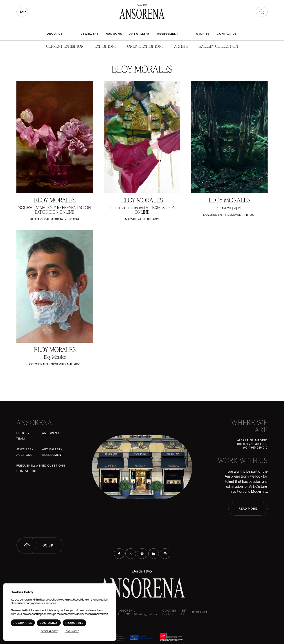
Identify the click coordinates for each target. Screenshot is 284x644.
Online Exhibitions (145, 46)
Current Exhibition (65, 46)
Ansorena (51, 433)
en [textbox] (22, 12)
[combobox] (22, 12)
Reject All (74, 623)
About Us (55, 34)
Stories (203, 34)
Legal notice (72, 632)
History (23, 433)
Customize (49, 623)
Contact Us (227, 34)
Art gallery (140, 34)
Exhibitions (105, 46)
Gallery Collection (218, 46)
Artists (181, 46)
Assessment (168, 34)
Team (21, 439)
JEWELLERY (90, 34)
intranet (200, 612)
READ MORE (248, 509)
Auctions (114, 34)
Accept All (23, 623)
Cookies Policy (169, 612)
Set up (184, 612)
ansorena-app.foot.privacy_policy (138, 612)
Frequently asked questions (41, 466)
